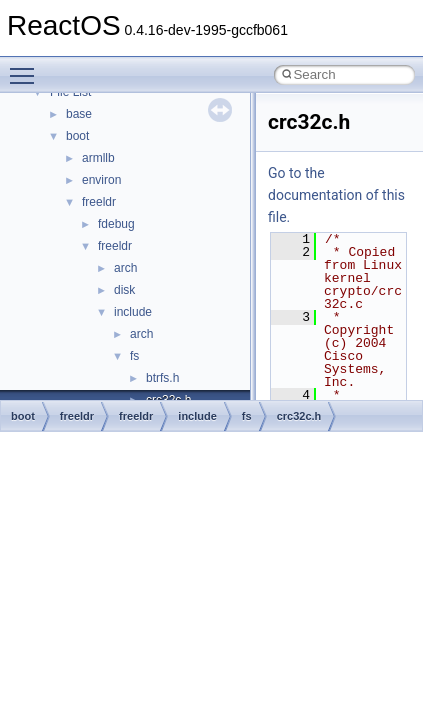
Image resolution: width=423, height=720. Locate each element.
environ (101, 180)
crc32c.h (299, 416)
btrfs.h (162, 378)
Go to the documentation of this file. (336, 195)
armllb (98, 158)
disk (124, 290)
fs (134, 356)
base (79, 114)
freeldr (99, 202)
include (133, 312)
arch (125, 268)
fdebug (116, 224)
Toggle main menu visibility (27, 67)
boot (77, 136)
